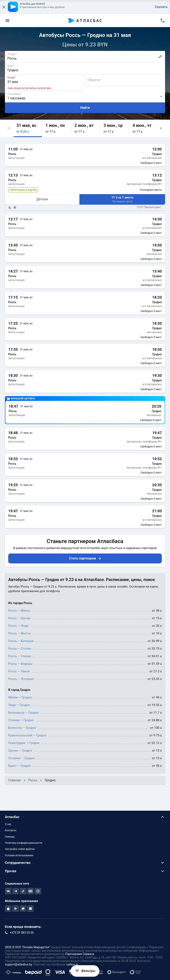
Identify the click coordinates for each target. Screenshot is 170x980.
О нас (8, 824)
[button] (9, 128)
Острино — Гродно (21, 758)
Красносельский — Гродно (27, 735)
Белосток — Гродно (22, 728)
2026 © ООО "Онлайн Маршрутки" (28, 947)
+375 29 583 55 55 (22, 933)
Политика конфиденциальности (24, 843)
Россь (33, 780)
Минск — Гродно (20, 697)
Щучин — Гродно (20, 751)
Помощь (10, 837)
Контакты (11, 830)
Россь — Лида (18, 626)
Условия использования (19, 855)
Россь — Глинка (20, 656)
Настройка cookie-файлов (20, 849)
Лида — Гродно (19, 705)
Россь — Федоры (20, 664)
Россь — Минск (19, 611)
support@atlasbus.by (19, 964)
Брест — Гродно (20, 766)
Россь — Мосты (19, 633)
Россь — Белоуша (21, 641)
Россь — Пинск (19, 671)
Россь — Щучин (19, 618)
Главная (15, 780)
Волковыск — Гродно (23, 713)
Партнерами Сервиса (80, 954)
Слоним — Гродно (21, 720)
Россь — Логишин (21, 679)
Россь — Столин (20, 649)
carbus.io (72, 964)
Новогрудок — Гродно (24, 743)
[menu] (7, 21)
